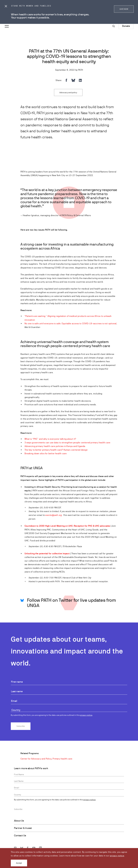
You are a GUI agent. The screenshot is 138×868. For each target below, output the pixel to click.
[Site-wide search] (114, 26)
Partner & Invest (23, 828)
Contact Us (20, 836)
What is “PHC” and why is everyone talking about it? (50, 439)
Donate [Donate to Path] (126, 26)
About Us (19, 821)
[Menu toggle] (6, 24)
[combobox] (69, 710)
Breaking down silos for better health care (46, 453)
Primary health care (62, 759)
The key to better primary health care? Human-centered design (56, 450)
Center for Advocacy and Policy (36, 759)
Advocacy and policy (68, 92)
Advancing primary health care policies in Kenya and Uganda (55, 446)
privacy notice (117, 856)
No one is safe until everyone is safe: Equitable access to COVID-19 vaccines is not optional (70, 324)
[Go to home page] (16, 27)
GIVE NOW (124, 9)
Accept (19, 863)
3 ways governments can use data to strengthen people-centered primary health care (67, 443)
